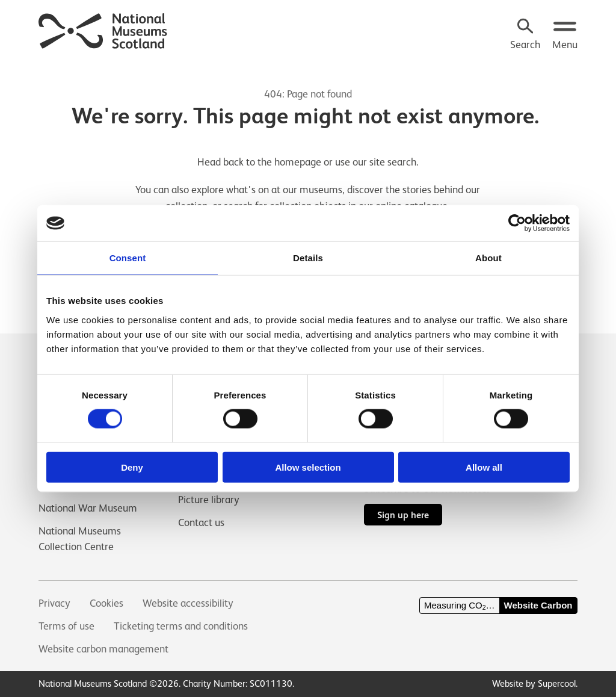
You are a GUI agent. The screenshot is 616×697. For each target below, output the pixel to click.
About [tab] (488, 258)
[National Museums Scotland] (103, 29)
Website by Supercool (534, 683)
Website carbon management (103, 649)
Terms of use (66, 626)
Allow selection (308, 467)
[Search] (525, 35)
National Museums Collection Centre (80, 539)
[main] (308, 173)
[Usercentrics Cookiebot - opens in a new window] (517, 223)
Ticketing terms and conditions (181, 626)
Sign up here (403, 515)
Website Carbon (538, 605)
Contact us (201, 522)
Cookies (106, 603)
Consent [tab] (128, 258)
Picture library (209, 499)
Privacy (54, 603)
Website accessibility (188, 603)
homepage (298, 162)
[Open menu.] (565, 35)
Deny (132, 467)
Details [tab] (308, 258)
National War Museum (88, 508)
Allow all (484, 467)
